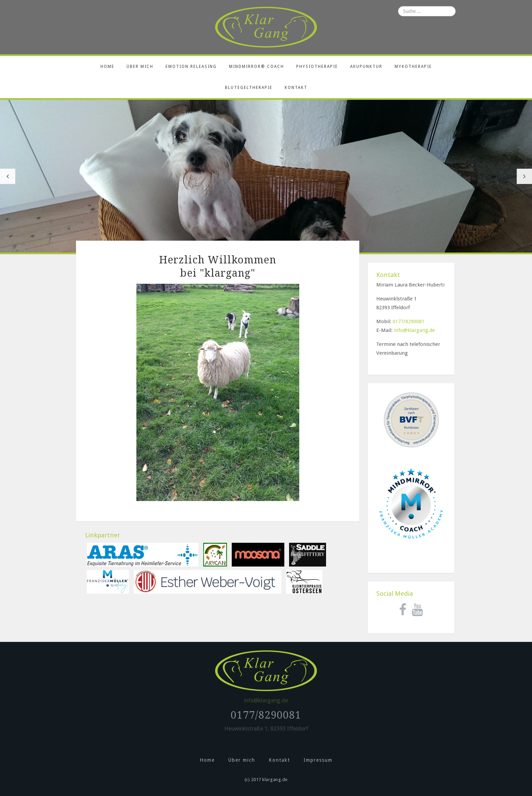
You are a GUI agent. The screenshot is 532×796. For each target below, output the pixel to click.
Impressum (318, 760)
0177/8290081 (408, 321)
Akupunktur (366, 67)
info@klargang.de (414, 330)
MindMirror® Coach (256, 67)
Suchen (390, 6)
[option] (266, 176)
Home (107, 67)
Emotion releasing (191, 67)
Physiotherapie (317, 67)
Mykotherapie (413, 67)
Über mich (140, 67)
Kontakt (296, 88)
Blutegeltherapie (249, 88)
